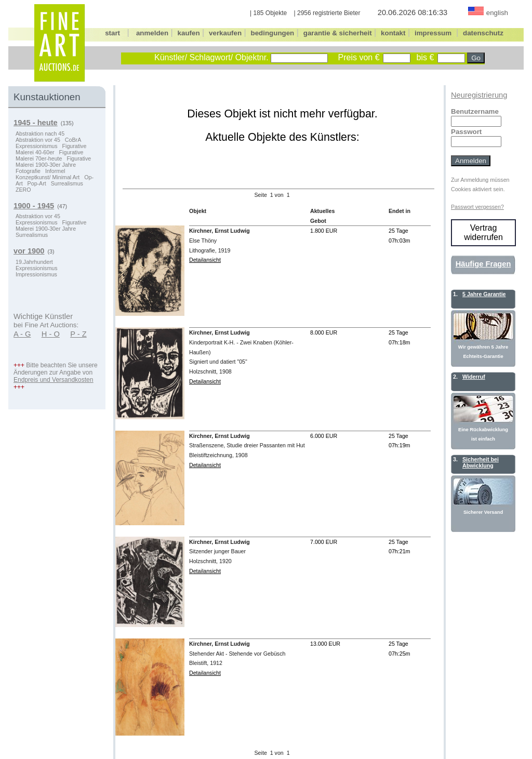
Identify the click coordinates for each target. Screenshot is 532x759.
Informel (55, 171)
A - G (22, 334)
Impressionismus (36, 274)
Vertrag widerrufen (483, 232)
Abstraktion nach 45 (40, 134)
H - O (51, 334)
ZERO (23, 190)
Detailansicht (205, 260)
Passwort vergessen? (477, 207)
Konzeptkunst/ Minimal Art (48, 177)
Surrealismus (67, 183)
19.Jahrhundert (34, 262)
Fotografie (28, 171)
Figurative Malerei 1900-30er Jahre (53, 162)
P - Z (78, 334)
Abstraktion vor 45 (38, 140)
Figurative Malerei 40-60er (51, 149)
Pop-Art (37, 183)
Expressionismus (37, 146)
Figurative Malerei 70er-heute (49, 155)
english (497, 13)
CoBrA (73, 140)
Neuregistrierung (479, 95)
